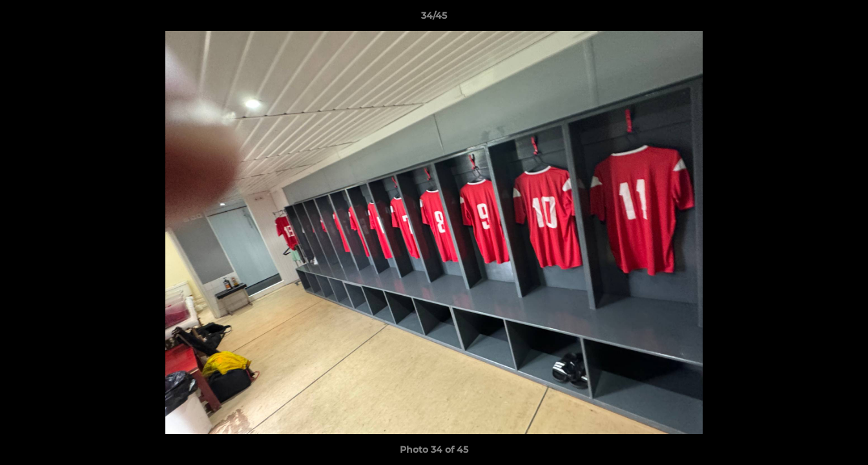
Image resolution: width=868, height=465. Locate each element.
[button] (845, 19)
